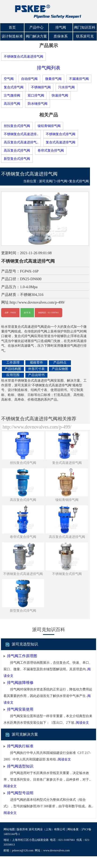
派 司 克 (27, 313)
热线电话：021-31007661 (48, 313)
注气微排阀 (12, 95)
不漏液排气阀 (79, 79)
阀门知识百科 (85, 27)
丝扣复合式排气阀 (17, 126)
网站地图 (9, 829)
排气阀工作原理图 (22, 656)
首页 (12, 27)
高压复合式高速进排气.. (21, 142)
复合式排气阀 (14, 87)
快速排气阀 (60, 95)
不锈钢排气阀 (41, 87)
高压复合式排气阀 (17, 150)
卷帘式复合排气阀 (51, 150)
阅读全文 (82, 722)
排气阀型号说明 (20, 793)
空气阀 (9, 79)
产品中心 (36, 27)
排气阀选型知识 (20, 766)
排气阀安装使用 (20, 709)
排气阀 (61, 27)
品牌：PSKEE (10, 313)
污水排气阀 (66, 87)
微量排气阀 (53, 79)
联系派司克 (85, 36)
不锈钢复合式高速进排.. (21, 134)
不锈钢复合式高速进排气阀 (23, 57)
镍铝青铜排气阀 (49, 126)
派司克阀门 (47, 181)
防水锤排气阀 (38, 103)
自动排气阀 (29, 79)
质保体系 (61, 36)
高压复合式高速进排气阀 (67, 537)
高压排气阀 (12, 103)
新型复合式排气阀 (17, 158)
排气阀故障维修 (20, 682)
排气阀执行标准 (20, 746)
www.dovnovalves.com (56, 850)
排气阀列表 (49, 68)
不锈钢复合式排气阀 (61, 134)
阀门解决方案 (36, 36)
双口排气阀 (36, 95)
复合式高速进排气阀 (61, 142)
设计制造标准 (12, 36)
